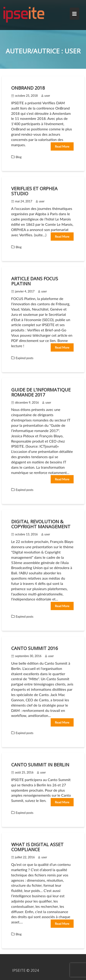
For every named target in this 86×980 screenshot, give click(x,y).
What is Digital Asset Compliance (37, 847)
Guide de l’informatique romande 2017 (41, 392)
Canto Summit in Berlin (40, 765)
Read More (62, 146)
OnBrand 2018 (28, 88)
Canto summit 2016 (35, 648)
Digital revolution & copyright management (41, 524)
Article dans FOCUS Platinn (35, 281)
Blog (19, 157)
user (46, 96)
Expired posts (25, 358)
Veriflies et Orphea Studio (34, 191)
